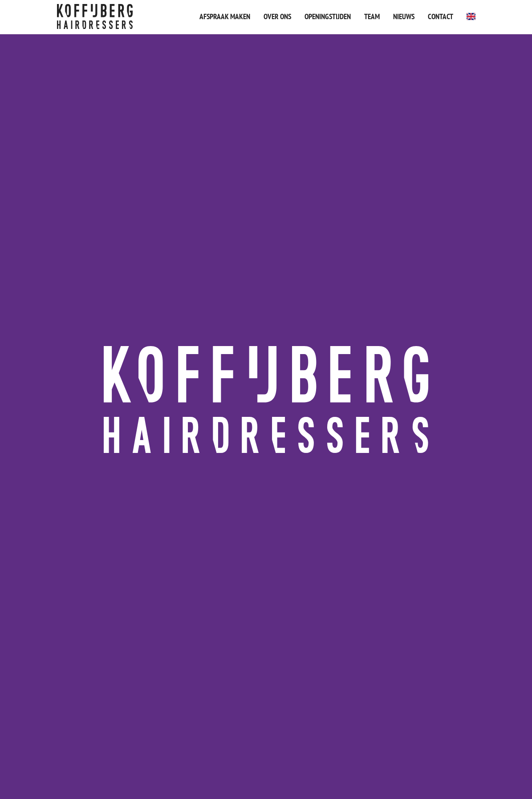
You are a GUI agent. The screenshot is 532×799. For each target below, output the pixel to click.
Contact (441, 16)
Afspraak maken (225, 16)
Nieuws (404, 16)
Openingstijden (328, 16)
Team (372, 16)
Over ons (277, 16)
